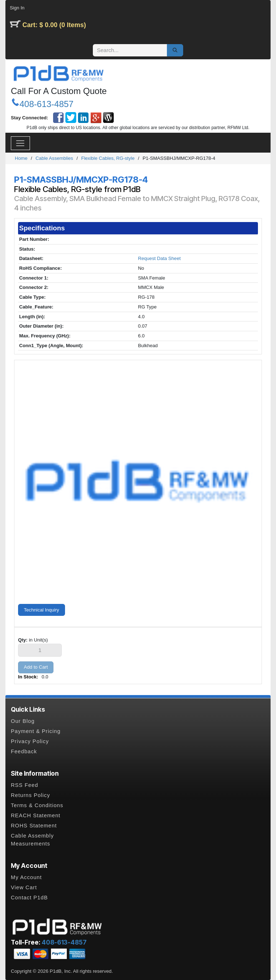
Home (21, 158)
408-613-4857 (46, 104)
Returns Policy (31, 795)
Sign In (17, 8)
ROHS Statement (34, 826)
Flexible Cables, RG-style (108, 158)
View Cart (24, 887)
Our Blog (23, 721)
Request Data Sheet (159, 258)
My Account (26, 877)
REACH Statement (36, 815)
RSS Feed (25, 785)
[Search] (175, 50)
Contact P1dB (29, 898)
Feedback (24, 751)
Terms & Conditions (37, 805)
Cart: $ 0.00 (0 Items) (54, 25)
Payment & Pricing (36, 731)
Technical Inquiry (42, 610)
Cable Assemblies (54, 158)
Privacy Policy (30, 741)
